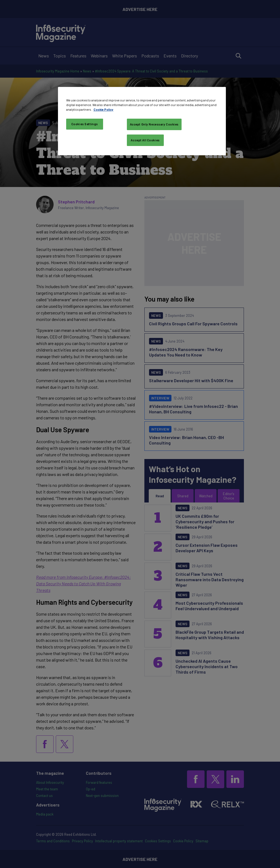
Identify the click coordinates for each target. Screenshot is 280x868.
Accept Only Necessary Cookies (154, 124)
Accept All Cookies (145, 140)
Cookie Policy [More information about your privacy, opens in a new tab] (103, 109)
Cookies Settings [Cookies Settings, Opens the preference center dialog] (85, 124)
